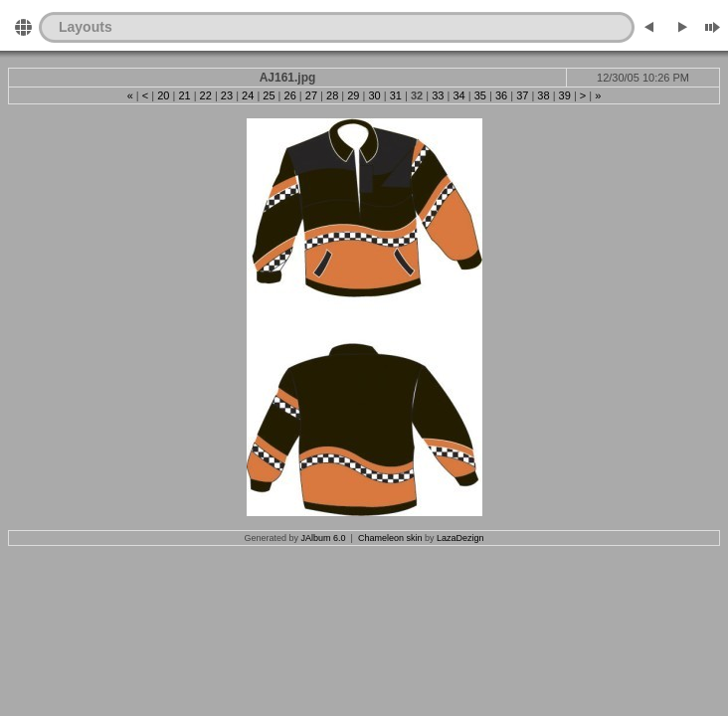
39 (565, 95)
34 (458, 95)
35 (480, 95)
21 (184, 95)
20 (163, 95)
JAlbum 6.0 (324, 538)
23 (227, 95)
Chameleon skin (390, 538)
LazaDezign (460, 538)
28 (332, 95)
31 (396, 95)
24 (248, 95)
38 (543, 95)
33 (438, 95)
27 (311, 95)
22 (206, 95)
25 (269, 95)
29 (353, 95)
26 (290, 95)
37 (522, 95)
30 (374, 95)
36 (501, 95)
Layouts (86, 27)
